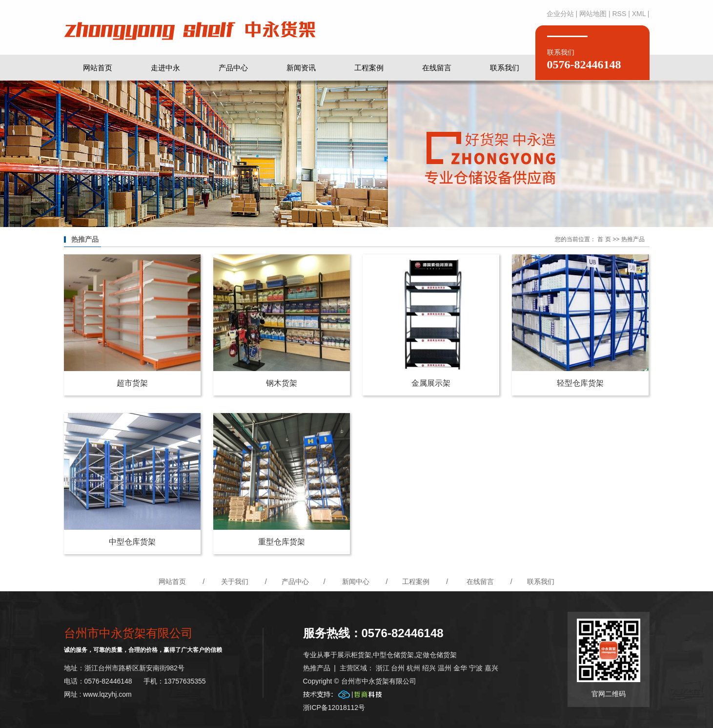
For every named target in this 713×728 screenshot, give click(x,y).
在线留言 (437, 68)
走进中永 (165, 68)
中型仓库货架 (132, 542)
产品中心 (233, 68)
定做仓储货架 (436, 655)
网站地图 (593, 14)
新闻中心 (356, 582)
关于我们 (235, 582)
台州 (398, 668)
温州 (445, 668)
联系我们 (505, 68)
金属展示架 (431, 383)
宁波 (476, 668)
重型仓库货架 (282, 542)
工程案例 (369, 68)
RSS (619, 14)
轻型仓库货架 (580, 383)
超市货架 (132, 383)
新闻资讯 (301, 68)
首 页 (604, 239)
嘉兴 (491, 668)
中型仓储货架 (393, 655)
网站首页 (98, 68)
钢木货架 (282, 383)
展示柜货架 (354, 655)
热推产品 (317, 668)
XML (639, 14)
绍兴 (429, 668)
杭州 (413, 668)
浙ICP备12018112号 (334, 707)
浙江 (383, 668)
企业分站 (560, 14)
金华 (460, 668)
